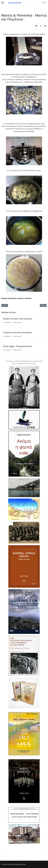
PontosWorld (15, 3)
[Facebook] (43, 3)
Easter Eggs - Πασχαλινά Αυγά (18, 346)
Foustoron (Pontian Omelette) (17, 332)
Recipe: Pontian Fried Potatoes (18, 319)
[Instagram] (46, 3)
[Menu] (2, 3)
